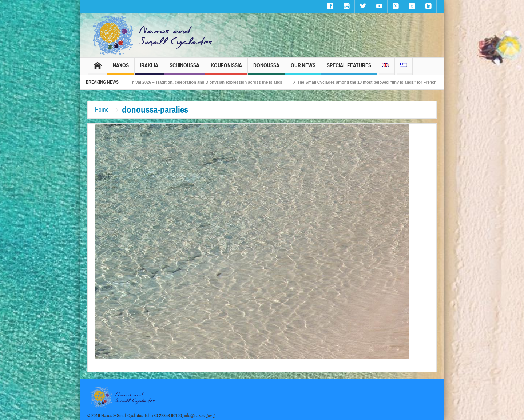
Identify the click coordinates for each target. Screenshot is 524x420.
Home (102, 110)
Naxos (121, 69)
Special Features (349, 69)
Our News (303, 69)
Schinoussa (184, 69)
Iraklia (149, 69)
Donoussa (266, 69)
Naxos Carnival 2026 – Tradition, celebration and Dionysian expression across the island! (202, 82)
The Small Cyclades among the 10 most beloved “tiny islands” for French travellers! (382, 82)
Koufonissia (226, 69)
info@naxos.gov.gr (200, 416)
